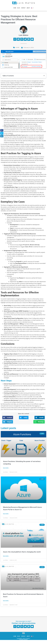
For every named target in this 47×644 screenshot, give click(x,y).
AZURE (17, 48)
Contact (23, 8)
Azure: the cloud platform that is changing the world (22, 552)
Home (15, 8)
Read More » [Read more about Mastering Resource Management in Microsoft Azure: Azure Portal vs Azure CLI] (6, 514)
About (28, 8)
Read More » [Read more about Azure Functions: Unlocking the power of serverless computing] (6, 468)
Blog (19, 8)
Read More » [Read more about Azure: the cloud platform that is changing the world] (6, 556)
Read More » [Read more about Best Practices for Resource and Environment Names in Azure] (6, 600)
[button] (44, 76)
